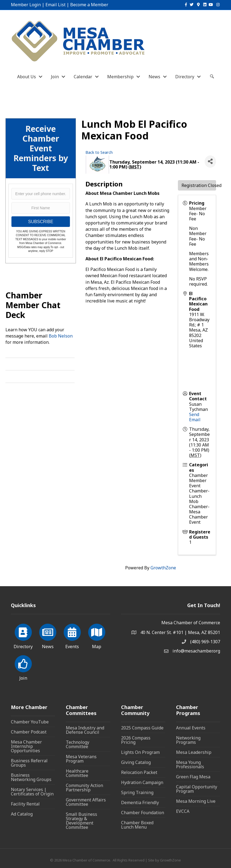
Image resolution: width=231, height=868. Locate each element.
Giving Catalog (136, 762)
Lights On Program (140, 752)
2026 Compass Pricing (136, 740)
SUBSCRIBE (41, 222)
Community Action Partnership (84, 788)
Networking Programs (188, 740)
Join (55, 77)
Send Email (195, 417)
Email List (56, 5)
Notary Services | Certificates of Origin (32, 792)
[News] (48, 635)
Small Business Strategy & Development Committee (81, 821)
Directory (185, 77)
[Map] (97, 635)
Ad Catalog (22, 814)
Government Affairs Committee (86, 802)
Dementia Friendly (140, 803)
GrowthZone (163, 568)
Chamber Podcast (29, 732)
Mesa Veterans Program (81, 759)
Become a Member (89, 5)
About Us (27, 77)
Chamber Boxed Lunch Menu (137, 825)
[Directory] (23, 635)
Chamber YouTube (30, 722)
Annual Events (191, 728)
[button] (212, 77)
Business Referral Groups (29, 763)
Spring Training (137, 792)
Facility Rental (25, 804)
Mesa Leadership (194, 752)
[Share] (210, 162)
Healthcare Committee (77, 773)
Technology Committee (78, 744)
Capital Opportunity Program (197, 789)
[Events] (72, 635)
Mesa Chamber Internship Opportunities (26, 746)
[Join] (23, 667)
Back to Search (99, 152)
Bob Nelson (61, 336)
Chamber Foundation (143, 813)
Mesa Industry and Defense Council (85, 730)
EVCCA (183, 811)
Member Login (26, 5)
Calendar (83, 77)
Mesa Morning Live (196, 801)
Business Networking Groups (31, 777)
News (154, 77)
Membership (120, 77)
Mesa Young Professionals (190, 764)
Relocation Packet (139, 772)
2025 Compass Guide (142, 728)
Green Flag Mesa (193, 777)
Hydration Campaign (142, 782)
